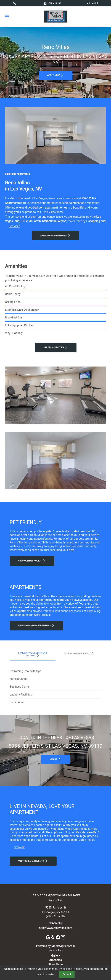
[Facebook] (58, 937)
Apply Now (55, 75)
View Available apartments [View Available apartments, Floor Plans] (36, 625)
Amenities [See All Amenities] (55, 960)
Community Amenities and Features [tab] (33, 655)
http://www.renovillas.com (55, 928)
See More (15, 226)
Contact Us (56, 923)
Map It (93, 3)
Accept (67, 974)
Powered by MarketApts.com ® (56, 946)
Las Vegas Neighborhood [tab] (79, 653)
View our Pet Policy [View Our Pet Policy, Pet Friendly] (32, 561)
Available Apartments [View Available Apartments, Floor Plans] (55, 236)
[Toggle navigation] (7, 17)
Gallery (56, 956)
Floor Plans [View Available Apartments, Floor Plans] (55, 965)
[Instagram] (63, 937)
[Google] (48, 937)
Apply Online (52, 3)
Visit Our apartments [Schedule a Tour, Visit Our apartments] (33, 861)
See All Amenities (56, 347)
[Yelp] (53, 937)
